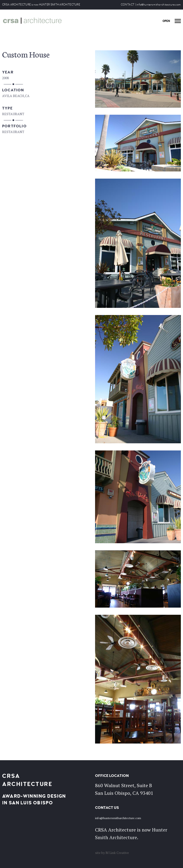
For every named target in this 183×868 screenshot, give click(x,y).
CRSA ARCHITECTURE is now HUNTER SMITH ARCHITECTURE (41, 5)
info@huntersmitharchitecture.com (118, 818)
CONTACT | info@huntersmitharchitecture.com (151, 5)
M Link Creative (117, 853)
